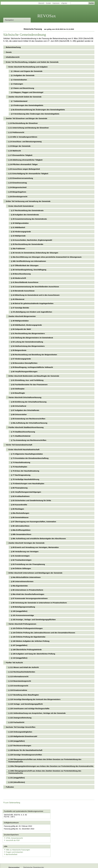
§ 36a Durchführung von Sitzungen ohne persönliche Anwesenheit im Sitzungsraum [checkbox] (46, 257)
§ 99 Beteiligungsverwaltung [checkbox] (23, 607)
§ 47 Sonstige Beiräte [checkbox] (20, 308)
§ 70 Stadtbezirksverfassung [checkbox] (23, 432)
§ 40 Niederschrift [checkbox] (19, 278)
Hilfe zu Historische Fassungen (17, 838)
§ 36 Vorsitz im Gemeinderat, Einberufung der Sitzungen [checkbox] (35, 253)
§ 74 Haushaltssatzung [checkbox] (21, 462)
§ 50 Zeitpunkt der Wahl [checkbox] (21, 329)
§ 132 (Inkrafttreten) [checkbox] (17, 782)
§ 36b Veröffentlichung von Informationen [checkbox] (29, 261)
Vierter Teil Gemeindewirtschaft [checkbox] (19, 445)
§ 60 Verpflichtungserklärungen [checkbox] (24, 372)
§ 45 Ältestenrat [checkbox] (18, 299)
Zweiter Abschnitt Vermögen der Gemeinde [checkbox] (27, 543)
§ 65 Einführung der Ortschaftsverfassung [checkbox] (29, 402)
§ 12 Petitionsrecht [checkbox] (16, 132)
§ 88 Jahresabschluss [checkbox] (20, 526)
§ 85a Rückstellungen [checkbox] (20, 513)
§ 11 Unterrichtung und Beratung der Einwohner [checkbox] (29, 128)
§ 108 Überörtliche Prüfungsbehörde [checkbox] (26, 650)
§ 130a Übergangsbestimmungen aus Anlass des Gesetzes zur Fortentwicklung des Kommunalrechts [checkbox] (51, 766)
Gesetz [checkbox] (9, 52)
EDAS (50, 864)
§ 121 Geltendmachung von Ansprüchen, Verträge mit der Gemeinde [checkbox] (37, 713)
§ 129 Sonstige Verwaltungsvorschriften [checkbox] (25, 755)
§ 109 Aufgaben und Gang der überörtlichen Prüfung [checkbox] (33, 654)
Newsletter (28, 864)
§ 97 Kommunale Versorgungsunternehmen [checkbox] (29, 598)
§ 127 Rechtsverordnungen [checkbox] (20, 746)
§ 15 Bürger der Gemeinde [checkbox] (19, 146)
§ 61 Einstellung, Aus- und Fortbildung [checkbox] (27, 380)
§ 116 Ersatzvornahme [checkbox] (18, 690)
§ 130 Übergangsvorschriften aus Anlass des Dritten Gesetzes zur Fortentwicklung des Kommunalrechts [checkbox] (45, 760)
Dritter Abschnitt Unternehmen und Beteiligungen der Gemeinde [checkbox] (35, 573)
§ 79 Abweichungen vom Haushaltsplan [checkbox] (28, 483)
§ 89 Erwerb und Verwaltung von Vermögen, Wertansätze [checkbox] (35, 547)
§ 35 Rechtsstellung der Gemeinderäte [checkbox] (27, 244)
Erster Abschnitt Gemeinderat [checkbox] (21, 206)
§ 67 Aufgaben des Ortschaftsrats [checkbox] (25, 410)
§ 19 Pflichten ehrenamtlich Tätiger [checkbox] (23, 164)
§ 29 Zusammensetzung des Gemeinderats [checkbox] (29, 219)
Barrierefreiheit (11, 843)
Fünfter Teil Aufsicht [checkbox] (14, 663)
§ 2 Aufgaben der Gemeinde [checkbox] (23, 75)
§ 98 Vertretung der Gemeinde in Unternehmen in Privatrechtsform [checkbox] (39, 603)
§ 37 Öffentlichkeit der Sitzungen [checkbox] (25, 265)
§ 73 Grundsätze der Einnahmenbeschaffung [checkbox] (30, 458)
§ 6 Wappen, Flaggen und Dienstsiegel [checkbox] (27, 92)
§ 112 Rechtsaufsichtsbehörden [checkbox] (22, 672)
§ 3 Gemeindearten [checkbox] (19, 80)
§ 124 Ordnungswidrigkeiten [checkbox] (20, 732)
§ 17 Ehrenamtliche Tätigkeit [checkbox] (20, 155)
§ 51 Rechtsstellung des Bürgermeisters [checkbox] (28, 333)
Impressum (56, 3)
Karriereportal (40, 864)
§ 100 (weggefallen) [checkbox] (19, 611)
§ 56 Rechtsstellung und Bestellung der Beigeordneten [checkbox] (34, 355)
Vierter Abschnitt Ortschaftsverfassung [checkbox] (25, 397)
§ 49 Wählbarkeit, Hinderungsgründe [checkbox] (27, 325)
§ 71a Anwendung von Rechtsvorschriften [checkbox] (29, 440)
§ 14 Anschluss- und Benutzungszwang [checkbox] (25, 142)
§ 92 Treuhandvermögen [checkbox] (21, 560)
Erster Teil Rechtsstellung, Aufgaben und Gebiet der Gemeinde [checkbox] (32, 62)
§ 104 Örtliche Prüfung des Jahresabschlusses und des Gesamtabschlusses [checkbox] (43, 633)
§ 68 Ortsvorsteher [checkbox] (19, 414)
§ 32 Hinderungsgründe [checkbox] (21, 232)
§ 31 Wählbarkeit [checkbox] (18, 227)
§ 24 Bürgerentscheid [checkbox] (17, 187)
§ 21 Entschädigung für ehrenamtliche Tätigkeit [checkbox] (28, 174)
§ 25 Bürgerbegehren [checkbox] (17, 192)
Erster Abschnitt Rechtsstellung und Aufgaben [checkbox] (28, 67)
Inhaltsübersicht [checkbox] (13, 57)
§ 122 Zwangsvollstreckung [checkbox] (20, 718)
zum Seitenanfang (12, 803)
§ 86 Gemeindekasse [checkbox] (20, 517)
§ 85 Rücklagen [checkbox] (18, 509)
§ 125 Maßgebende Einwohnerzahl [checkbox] (23, 736)
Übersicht (41, 3)
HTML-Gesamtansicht (61, 826)
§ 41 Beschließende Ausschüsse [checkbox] (25, 282)
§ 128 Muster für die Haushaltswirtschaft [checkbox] (25, 750)
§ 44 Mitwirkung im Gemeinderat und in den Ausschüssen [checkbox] (35, 295)
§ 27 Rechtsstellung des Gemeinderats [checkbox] (27, 210)
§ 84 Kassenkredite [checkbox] (19, 505)
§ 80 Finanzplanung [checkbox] (19, 488)
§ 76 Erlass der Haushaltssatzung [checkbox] (25, 471)
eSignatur (64, 3)
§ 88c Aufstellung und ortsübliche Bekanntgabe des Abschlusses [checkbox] (39, 538)
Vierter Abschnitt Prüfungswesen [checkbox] (22, 624)
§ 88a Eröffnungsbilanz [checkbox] (21, 530)
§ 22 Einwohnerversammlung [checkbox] (21, 178)
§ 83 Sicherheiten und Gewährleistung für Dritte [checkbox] (31, 500)
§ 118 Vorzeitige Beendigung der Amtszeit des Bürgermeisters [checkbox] (34, 699)
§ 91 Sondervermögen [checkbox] (20, 556)
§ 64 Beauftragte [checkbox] (18, 393)
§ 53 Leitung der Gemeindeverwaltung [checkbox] (27, 342)
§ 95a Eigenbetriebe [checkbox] (19, 586)
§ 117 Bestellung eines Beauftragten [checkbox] (24, 695)
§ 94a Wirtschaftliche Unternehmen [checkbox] (26, 577)
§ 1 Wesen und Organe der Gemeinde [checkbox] (27, 71)
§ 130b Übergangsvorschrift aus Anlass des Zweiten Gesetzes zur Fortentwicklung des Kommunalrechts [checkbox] (45, 772)
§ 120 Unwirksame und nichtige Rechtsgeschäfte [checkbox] (29, 708)
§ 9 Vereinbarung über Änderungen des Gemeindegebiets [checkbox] (35, 114)
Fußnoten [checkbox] (10, 787)
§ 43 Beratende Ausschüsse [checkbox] (23, 291)
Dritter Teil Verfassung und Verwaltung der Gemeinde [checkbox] (28, 201)
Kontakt (48, 3)
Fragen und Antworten (14, 840)
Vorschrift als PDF (60, 828)
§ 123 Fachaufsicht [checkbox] (16, 722)
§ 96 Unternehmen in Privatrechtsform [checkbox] (27, 590)
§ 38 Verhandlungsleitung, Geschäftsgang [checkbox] (29, 270)
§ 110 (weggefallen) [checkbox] (19, 658)
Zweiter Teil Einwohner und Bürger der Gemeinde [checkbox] (27, 118)
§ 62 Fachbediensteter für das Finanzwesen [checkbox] (29, 385)
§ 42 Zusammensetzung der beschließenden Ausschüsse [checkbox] (35, 287)
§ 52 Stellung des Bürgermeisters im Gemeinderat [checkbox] (32, 338)
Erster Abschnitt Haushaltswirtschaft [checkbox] (24, 449)
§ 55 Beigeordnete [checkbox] (19, 350)
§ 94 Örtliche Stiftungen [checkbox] (21, 568)
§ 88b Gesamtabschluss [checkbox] (21, 534)
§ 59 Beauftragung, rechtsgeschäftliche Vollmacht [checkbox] (32, 367)
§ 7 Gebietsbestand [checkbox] (19, 101)
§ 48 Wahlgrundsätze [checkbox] (20, 321)
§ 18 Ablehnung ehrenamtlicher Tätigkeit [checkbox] (25, 160)
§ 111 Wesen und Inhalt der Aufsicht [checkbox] (24, 667)
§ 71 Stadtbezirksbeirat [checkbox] (21, 436)
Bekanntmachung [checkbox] (13, 47)
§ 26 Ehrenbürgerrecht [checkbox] (18, 197)
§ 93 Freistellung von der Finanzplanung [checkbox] (28, 564)
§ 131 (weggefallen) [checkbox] (17, 778)
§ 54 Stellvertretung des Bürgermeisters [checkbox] (28, 346)
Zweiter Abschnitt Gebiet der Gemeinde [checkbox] (25, 97)
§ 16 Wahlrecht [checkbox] (15, 151)
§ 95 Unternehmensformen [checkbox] (22, 581)
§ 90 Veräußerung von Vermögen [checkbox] (25, 551)
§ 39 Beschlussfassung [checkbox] (21, 274)
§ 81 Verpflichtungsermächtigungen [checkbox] (26, 492)
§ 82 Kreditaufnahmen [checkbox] (20, 496)
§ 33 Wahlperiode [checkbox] (18, 236)
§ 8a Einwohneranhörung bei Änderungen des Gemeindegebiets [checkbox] (38, 110)
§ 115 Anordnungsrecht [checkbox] (18, 686)
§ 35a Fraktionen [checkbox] (18, 249)
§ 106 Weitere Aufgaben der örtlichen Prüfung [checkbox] (30, 641)
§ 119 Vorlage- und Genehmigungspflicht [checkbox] (26, 704)
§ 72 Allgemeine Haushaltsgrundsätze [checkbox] (27, 454)
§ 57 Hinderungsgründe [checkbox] (21, 359)
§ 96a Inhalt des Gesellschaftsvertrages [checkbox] (28, 594)
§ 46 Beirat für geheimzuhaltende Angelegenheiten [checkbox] (32, 303)
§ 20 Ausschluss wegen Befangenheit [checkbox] (24, 169)
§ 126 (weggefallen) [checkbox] (17, 741)
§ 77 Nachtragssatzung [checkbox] (21, 475)
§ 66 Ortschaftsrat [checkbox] (19, 406)
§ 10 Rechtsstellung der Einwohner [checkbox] (23, 123)
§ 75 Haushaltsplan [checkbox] (19, 467)
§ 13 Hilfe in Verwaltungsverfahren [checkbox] (23, 137)
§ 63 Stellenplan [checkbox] (18, 389)
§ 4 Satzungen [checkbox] (17, 84)
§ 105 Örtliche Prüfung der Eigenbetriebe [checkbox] (28, 637)
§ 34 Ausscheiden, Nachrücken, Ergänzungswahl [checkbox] (32, 240)
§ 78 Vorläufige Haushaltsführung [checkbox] (25, 479)
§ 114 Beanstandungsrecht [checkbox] (20, 681)
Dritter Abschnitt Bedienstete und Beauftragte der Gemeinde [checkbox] (34, 376)
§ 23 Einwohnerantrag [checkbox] (18, 183)
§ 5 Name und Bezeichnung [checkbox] (23, 88)
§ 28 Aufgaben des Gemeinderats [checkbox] (25, 215)
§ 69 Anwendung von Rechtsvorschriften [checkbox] (28, 419)
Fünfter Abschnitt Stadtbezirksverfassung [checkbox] (26, 427)
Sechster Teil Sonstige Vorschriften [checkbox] (21, 727)
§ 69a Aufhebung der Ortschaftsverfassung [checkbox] (29, 423)
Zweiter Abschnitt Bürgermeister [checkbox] (22, 316)
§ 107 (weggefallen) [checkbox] (19, 645)
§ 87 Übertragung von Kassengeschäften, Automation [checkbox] (34, 522)
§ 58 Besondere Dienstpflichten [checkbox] (24, 363)
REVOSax (47, 16)
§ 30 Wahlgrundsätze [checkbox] (20, 223)
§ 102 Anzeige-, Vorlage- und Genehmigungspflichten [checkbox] (33, 619)
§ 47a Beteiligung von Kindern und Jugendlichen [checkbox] (32, 312)
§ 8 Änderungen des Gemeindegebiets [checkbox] (27, 105)
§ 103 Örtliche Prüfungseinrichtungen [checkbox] (27, 628)
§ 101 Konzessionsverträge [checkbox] (23, 615)
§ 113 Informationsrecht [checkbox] (18, 676)
